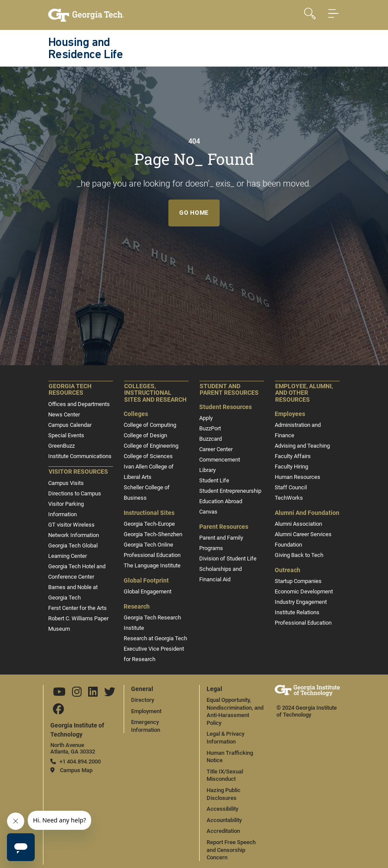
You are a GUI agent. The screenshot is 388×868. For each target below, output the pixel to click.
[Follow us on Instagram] (77, 694)
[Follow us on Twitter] (110, 694)
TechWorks (289, 498)
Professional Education (152, 555)
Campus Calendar (70, 425)
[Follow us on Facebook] (59, 711)
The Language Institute (152, 565)
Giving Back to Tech (299, 555)
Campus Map (76, 770)
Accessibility (222, 809)
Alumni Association (298, 524)
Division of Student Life (228, 558)
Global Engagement (148, 591)
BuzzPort (210, 428)
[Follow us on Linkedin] (93, 694)
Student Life (214, 480)
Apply (206, 418)
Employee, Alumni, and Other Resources (304, 393)
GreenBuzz (61, 446)
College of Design (145, 435)
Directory (143, 700)
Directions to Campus (75, 493)
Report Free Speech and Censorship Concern (231, 850)
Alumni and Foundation (307, 513)
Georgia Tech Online (148, 545)
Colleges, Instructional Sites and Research (155, 393)
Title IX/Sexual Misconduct (225, 775)
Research (137, 607)
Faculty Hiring (291, 467)
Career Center (216, 449)
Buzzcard (210, 439)
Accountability (224, 820)
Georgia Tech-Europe (149, 524)
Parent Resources (224, 527)
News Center (64, 414)
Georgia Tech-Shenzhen (153, 534)
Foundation (288, 545)
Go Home (194, 213)
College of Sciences (148, 456)
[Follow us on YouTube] (59, 694)
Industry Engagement (301, 602)
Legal (214, 689)
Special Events (66, 435)
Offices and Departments (79, 404)
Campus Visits (66, 483)
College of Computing (150, 425)
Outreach (288, 570)
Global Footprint (146, 581)
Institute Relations (297, 612)
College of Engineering (151, 446)
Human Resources (298, 477)
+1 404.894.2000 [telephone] (80, 762)
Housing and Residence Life (85, 49)
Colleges (136, 414)
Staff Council (291, 487)
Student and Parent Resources (229, 390)
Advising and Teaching (302, 446)
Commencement (220, 460)
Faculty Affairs (293, 456)
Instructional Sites (149, 513)
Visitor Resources (78, 472)
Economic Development (304, 591)
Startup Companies (298, 581)
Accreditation (223, 831)
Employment (146, 711)
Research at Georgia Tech (155, 638)
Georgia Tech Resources (70, 390)
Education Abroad (221, 501)
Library (207, 470)
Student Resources (225, 407)
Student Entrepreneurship (230, 491)
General (142, 689)
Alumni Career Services (303, 534)
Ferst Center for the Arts (77, 608)
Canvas (208, 512)
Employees (290, 414)
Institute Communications (80, 456)
